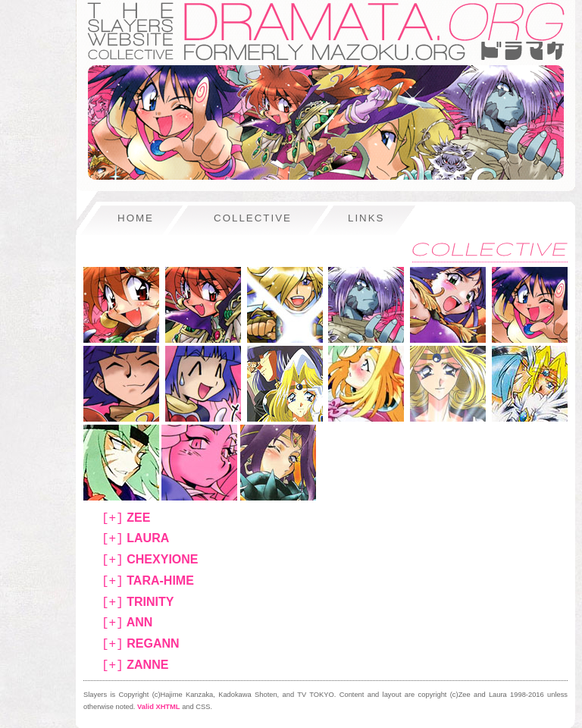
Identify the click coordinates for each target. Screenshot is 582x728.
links (366, 218)
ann (127, 623)
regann (141, 644)
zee (126, 518)
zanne (135, 665)
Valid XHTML (159, 707)
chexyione (150, 560)
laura (135, 539)
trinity (138, 602)
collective (253, 218)
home (136, 218)
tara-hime (148, 581)
